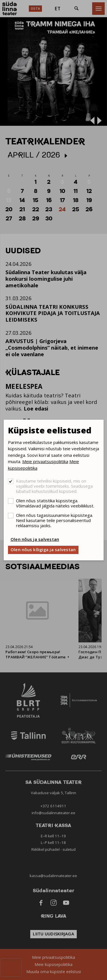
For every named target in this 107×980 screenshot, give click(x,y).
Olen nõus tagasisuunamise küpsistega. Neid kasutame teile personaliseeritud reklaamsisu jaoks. (54, 520)
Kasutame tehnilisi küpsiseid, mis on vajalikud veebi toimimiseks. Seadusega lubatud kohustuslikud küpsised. (54, 486)
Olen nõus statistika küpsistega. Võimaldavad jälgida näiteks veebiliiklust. (55, 503)
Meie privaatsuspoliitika (45, 461)
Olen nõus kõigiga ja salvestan (43, 549)
